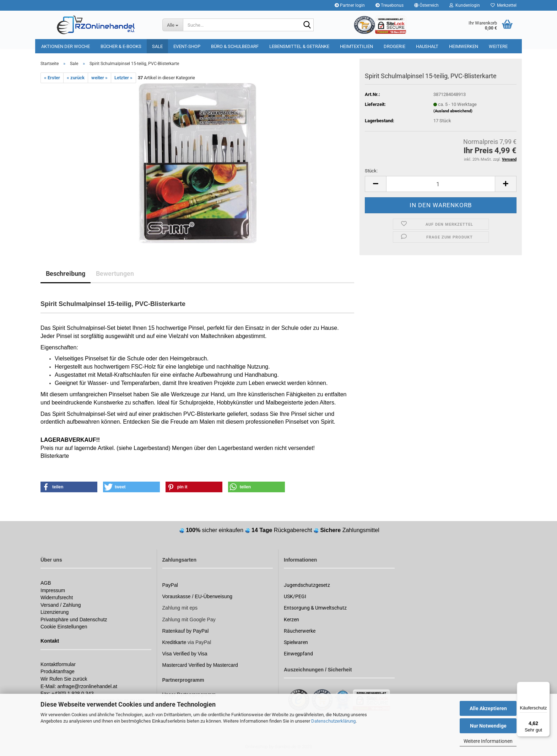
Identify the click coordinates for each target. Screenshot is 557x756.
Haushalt (427, 46)
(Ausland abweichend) (453, 111)
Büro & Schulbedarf (235, 46)
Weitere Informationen (488, 741)
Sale (157, 46)
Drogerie (394, 46)
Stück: (371, 171)
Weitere (498, 46)
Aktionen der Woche (66, 46)
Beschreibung (66, 274)
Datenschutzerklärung (333, 721)
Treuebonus (390, 5)
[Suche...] (173, 25)
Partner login (350, 5)
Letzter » (123, 78)
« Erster (52, 78)
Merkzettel (504, 5)
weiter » (99, 78)
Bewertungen (115, 274)
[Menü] (546, 686)
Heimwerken (464, 46)
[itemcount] (441, 184)
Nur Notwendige (488, 726)
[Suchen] (307, 25)
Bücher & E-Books (121, 46)
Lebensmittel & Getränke (299, 46)
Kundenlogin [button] (465, 5)
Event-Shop (187, 46)
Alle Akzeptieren (488, 708)
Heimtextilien (356, 46)
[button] (426, 5)
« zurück (76, 78)
